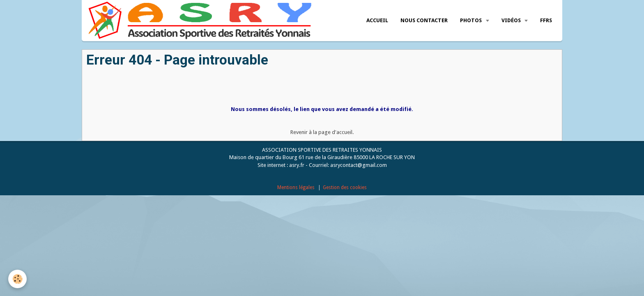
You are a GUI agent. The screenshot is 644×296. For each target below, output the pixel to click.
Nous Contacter (424, 20)
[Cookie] (17, 279)
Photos (471, 20)
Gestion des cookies (345, 187)
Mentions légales (296, 187)
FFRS (546, 20)
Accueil (377, 20)
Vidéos (512, 20)
